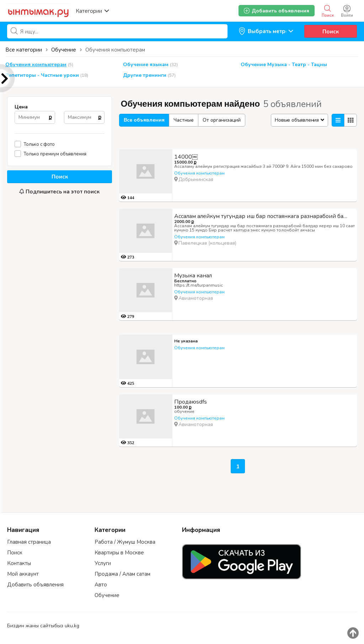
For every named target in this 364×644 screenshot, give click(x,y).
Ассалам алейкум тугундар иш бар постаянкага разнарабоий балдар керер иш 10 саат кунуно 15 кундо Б (264, 216)
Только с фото (39, 144)
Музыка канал (193, 276)
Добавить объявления (35, 585)
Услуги (103, 563)
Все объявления (144, 120)
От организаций (222, 120)
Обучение (107, 595)
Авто (101, 585)
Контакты (19, 563)
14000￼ (186, 157)
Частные (184, 120)
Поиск (331, 32)
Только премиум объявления (55, 154)
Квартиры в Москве (119, 553)
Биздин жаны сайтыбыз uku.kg (43, 626)
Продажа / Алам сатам (122, 574)
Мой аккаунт (23, 574)
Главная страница (29, 542)
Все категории (24, 50)
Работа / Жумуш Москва (125, 542)
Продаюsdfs (191, 402)
